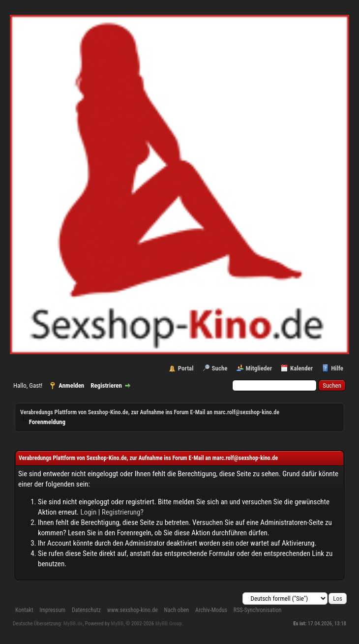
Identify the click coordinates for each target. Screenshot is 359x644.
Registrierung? (123, 512)
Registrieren (106, 385)
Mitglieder (259, 368)
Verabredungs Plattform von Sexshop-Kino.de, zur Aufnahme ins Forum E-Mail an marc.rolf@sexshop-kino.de (150, 412)
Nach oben (177, 610)
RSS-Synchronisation (258, 610)
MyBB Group (169, 624)
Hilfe (337, 368)
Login (89, 512)
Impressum (52, 610)
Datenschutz (86, 610)
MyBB (118, 624)
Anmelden (71, 385)
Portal (186, 368)
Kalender (301, 368)
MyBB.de (73, 624)
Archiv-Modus (211, 610)
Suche (220, 368)
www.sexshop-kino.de (133, 610)
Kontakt (24, 610)
